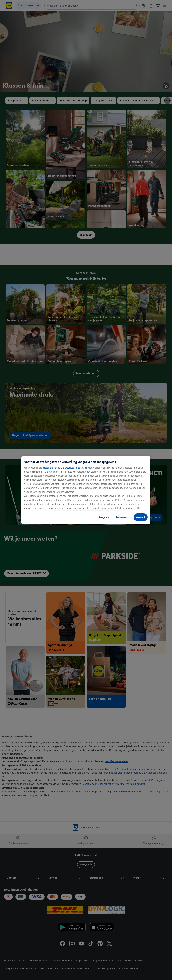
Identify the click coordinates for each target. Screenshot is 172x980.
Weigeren (104, 517)
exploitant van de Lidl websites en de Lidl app (66, 468)
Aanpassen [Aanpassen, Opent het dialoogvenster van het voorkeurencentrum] (121, 517)
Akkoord (141, 517)
